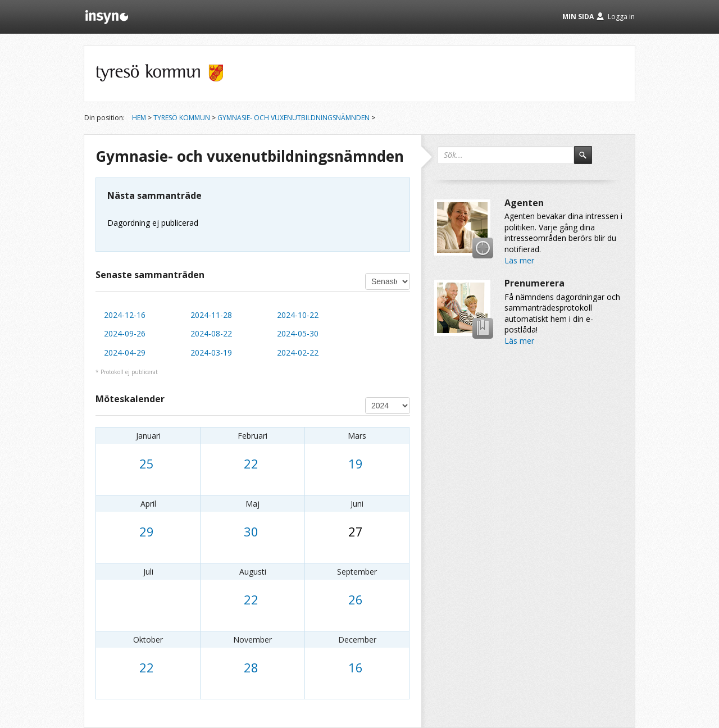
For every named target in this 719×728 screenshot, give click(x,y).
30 (251, 531)
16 (356, 667)
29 (147, 531)
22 (251, 463)
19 (356, 463)
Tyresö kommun (182, 118)
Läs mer (519, 260)
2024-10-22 (298, 315)
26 (356, 599)
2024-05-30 (298, 333)
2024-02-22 (298, 352)
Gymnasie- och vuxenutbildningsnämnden (293, 118)
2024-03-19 (211, 352)
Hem (139, 118)
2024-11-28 (211, 315)
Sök (588, 160)
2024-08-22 (211, 333)
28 (251, 667)
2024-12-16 (125, 315)
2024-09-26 (125, 333)
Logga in (621, 17)
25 (147, 463)
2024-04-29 (125, 352)
